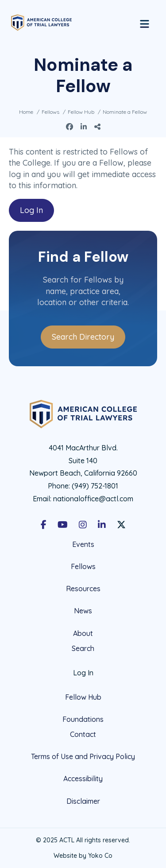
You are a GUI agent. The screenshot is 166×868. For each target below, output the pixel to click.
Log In (31, 210)
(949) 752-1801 (95, 486)
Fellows (83, 566)
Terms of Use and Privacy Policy (83, 756)
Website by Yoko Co (83, 856)
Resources (83, 589)
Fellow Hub (83, 697)
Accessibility (83, 779)
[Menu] (145, 23)
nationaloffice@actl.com (93, 499)
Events (83, 544)
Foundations (83, 719)
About (83, 633)
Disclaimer (83, 801)
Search (83, 649)
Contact (83, 734)
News (83, 611)
